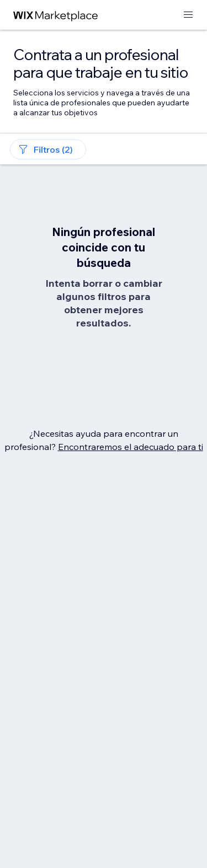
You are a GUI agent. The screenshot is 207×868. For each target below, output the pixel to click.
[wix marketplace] (56, 15)
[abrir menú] (188, 15)
